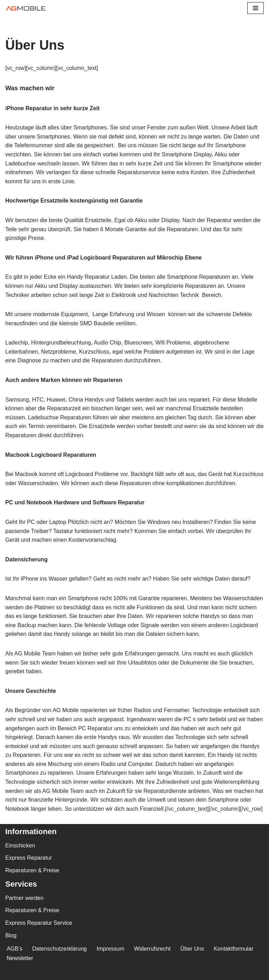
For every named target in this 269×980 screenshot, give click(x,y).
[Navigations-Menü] (256, 8)
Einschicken (20, 846)
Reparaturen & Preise (32, 870)
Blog (11, 935)
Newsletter (20, 958)
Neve (12, 972)
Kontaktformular (233, 949)
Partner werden (24, 898)
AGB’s (15, 949)
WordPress (76, 972)
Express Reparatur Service (39, 923)
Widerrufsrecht (152, 949)
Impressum (111, 949)
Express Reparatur (29, 858)
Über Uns (192, 949)
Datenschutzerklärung (60, 949)
